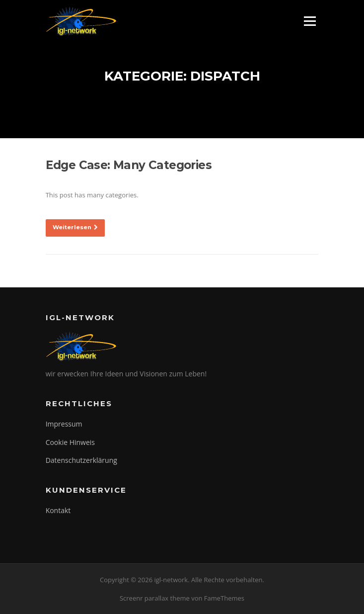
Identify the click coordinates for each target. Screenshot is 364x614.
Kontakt (58, 510)
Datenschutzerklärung (81, 460)
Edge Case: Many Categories (129, 165)
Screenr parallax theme (155, 598)
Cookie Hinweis (70, 442)
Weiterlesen (75, 227)
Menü (310, 21)
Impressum (64, 424)
